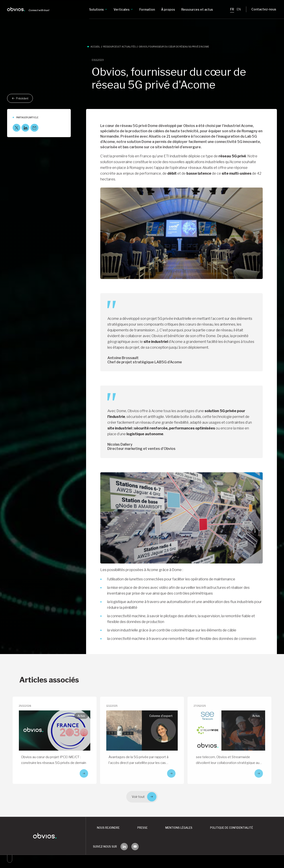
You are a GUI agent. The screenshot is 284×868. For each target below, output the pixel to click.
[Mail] (34, 128)
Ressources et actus (197, 9)
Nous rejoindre (108, 828)
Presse (142, 828)
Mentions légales (179, 828)
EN (239, 9)
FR (232, 9)
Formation (147, 9)
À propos (168, 9)
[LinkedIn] (25, 128)
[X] (17, 128)
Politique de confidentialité (232, 828)
